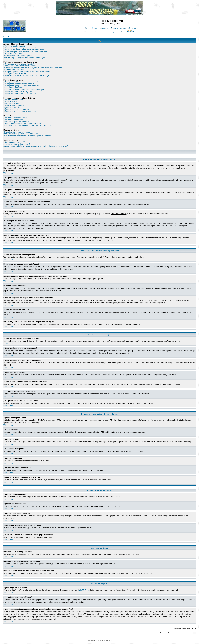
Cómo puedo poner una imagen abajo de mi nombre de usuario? (27, 72)
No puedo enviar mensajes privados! (17, 132)
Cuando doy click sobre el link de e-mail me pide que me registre (27, 76)
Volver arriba (8, 173)
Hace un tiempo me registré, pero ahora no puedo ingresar (25, 58)
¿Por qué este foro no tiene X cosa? (17, 144)
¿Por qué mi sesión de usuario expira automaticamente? (24, 50)
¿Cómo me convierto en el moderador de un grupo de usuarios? (27, 126)
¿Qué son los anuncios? (12, 108)
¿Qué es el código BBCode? (14, 100)
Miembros (105, 28)
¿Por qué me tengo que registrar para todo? (20, 48)
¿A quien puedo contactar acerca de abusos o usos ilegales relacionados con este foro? (36, 146)
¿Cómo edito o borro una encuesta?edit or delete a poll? (24, 90)
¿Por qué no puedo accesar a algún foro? (19, 92)
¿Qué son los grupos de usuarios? (16, 122)
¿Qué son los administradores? (15, 118)
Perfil (87, 32)
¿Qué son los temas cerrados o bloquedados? (20, 112)
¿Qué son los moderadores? (14, 120)
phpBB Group (84, 590)
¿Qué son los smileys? (12, 104)
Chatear (133, 32)
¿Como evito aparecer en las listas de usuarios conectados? (26, 52)
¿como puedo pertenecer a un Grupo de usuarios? (22, 124)
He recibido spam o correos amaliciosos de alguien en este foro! (27, 136)
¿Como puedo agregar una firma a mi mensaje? (21, 86)
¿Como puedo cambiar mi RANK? (16, 74)
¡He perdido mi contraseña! (13, 54)
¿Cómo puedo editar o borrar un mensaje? (19, 84)
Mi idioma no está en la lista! (14, 70)
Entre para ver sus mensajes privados (105, 32)
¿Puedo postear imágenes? (14, 106)
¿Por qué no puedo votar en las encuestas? (20, 94)
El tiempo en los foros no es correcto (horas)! (20, 66)
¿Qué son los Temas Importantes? (16, 110)
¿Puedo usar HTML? (11, 102)
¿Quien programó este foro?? (14, 142)
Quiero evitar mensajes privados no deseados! (21, 134)
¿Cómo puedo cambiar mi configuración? (19, 64)
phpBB (96, 641)
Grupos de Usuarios (119, 28)
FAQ (88, 28)
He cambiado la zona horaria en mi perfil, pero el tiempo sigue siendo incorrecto (33, 68)
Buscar (95, 28)
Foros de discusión (10, 37)
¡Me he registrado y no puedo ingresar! (18, 56)
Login (124, 32)
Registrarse (133, 28)
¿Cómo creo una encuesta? (14, 88)
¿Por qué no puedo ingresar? (14, 46)
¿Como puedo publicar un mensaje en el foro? (21, 82)
